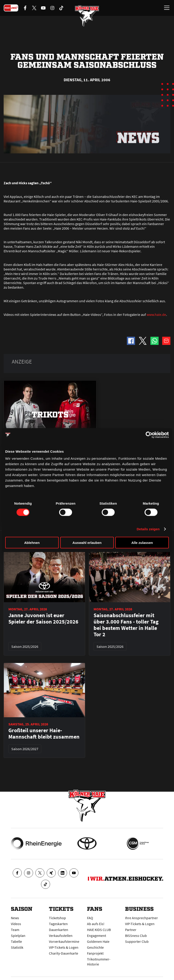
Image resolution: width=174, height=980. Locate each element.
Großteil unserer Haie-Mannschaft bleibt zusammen (44, 734)
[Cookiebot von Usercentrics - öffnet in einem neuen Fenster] (149, 435)
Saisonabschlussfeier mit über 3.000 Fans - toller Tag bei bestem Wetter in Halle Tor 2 (126, 625)
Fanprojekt (95, 953)
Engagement (97, 936)
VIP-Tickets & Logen (64, 947)
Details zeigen (148, 529)
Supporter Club (137, 941)
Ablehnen (32, 543)
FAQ (90, 918)
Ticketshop (57, 918)
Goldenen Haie (98, 941)
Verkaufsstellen (61, 936)
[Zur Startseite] (87, 16)
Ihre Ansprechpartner (141, 918)
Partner (131, 930)
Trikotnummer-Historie (99, 962)
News (15, 918)
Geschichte (95, 947)
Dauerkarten (59, 930)
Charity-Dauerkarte (64, 953)
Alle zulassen (142, 543)
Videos (16, 924)
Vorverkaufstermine (64, 941)
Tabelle (16, 941)
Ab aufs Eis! (96, 924)
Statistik (17, 947)
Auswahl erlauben (87, 543)
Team (15, 930)
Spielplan (18, 936)
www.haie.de (156, 314)
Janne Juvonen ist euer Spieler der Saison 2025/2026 (43, 619)
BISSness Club (136, 936)
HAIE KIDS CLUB (99, 930)
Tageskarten (58, 924)
